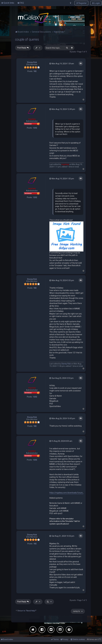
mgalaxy (32, 118)
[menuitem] (21, 3)
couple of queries (27, 39)
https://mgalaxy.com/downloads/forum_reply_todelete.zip (74, 492)
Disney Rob (32, 62)
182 (35, 71)
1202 (35, 127)
